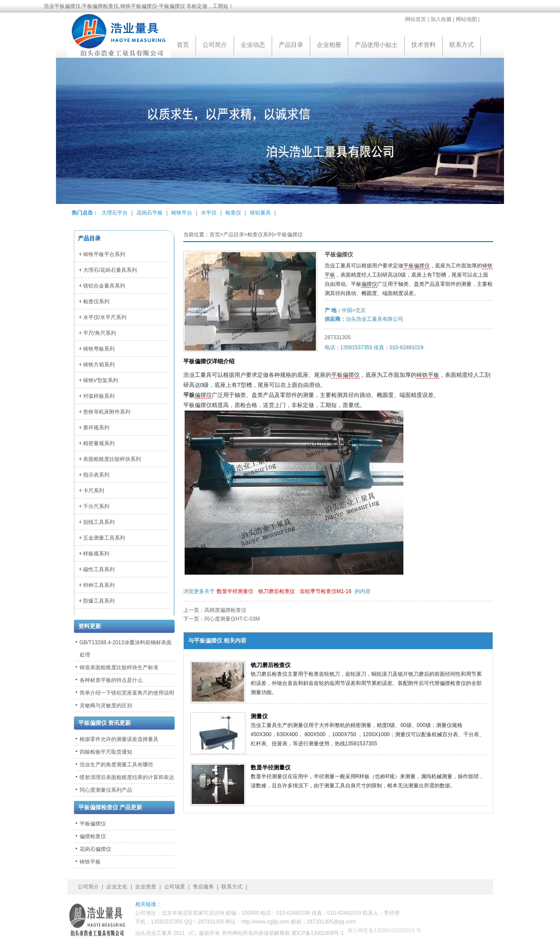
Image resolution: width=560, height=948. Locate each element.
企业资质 (146, 887)
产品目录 (291, 45)
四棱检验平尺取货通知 (106, 752)
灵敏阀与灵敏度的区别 (106, 706)
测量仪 (259, 716)
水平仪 (209, 213)
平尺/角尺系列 (100, 333)
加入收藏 (441, 19)
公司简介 (215, 45)
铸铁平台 (182, 213)
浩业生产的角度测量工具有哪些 (116, 765)
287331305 (338, 337)
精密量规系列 (99, 443)
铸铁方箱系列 (99, 365)
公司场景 (175, 887)
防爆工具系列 (99, 601)
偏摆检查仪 (93, 836)
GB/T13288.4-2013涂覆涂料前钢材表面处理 (126, 649)
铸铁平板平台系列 (104, 254)
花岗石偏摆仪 (95, 849)
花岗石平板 (150, 213)
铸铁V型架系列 (101, 380)
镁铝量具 (260, 213)
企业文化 (117, 887)
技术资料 (423, 45)
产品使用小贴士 (376, 45)
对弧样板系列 (99, 396)
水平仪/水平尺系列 (105, 317)
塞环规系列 (96, 428)
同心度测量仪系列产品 (106, 790)
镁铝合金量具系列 (104, 286)
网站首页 (416, 19)
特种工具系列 (99, 585)
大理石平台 (115, 213)
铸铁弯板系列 (99, 349)
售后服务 (203, 887)
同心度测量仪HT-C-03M (232, 619)
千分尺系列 (96, 506)
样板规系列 (96, 554)
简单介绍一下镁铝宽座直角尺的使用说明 (127, 693)
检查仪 (233, 213)
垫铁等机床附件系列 (107, 412)
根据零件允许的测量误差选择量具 (119, 739)
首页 (183, 45)
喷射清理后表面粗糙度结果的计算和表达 (127, 777)
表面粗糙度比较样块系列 (112, 459)
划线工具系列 (99, 522)
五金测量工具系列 (104, 538)
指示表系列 (96, 475)
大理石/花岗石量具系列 (110, 270)
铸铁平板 (428, 375)
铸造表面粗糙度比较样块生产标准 (119, 667)
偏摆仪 (369, 284)
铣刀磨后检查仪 (276, 591)
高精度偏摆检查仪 (225, 610)
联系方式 (462, 45)
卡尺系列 (94, 491)
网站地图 (466, 19)
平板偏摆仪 (290, 235)
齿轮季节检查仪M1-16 (325, 591)
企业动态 (253, 45)
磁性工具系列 (99, 569)
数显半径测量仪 (235, 591)
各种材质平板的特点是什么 (111, 680)
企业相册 (329, 45)
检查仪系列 (260, 235)
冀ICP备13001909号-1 (318, 933)
